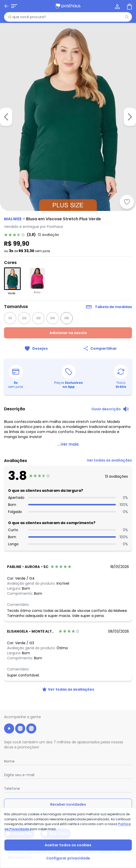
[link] (68, 235)
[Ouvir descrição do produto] (110, 409)
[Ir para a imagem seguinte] (130, 117)
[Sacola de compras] (129, 6)
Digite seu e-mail (19, 775)
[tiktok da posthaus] (31, 728)
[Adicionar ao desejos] (127, 202)
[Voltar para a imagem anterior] (6, 117)
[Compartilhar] (100, 348)
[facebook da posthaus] (9, 728)
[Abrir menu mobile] (14, 6)
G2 (24, 318)
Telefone (12, 789)
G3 (38, 318)
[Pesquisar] (127, 17)
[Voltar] (7, 6)
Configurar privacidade (68, 858)
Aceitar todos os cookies (68, 845)
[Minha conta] (117, 6)
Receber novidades (68, 804)
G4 (52, 318)
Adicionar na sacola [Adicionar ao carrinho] (68, 333)
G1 (10, 318)
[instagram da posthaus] (20, 728)
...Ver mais (68, 444)
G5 (67, 318)
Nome (9, 761)
